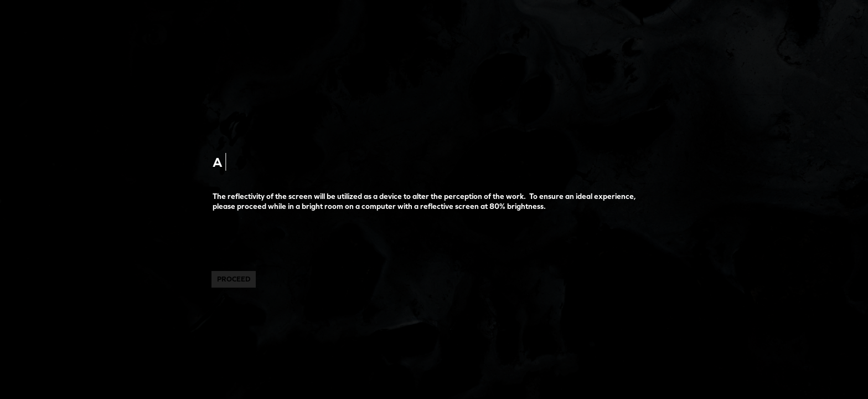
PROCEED (234, 279)
